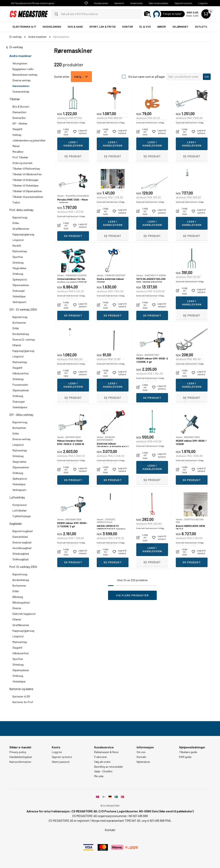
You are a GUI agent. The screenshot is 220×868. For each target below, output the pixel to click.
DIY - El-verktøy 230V (23, 309)
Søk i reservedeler (159, 3)
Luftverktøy (17, 497)
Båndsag (18, 597)
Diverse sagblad (22, 542)
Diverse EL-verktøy (24, 339)
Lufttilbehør (20, 510)
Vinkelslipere (20, 407)
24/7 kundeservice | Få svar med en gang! (33, 3)
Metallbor (18, 152)
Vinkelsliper (19, 296)
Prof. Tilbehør (20, 157)
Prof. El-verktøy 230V (23, 567)
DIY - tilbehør (20, 123)
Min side (99, 776)
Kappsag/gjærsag (23, 234)
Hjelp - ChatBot (103, 771)
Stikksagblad (20, 559)
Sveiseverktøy (21, 92)
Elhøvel (17, 345)
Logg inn (203, 3)
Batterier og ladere (21, 689)
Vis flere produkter (132, 595)
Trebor (16, 202)
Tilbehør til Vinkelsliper (26, 185)
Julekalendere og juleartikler (29, 140)
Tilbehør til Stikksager (26, 180)
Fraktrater (101, 757)
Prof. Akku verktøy (21, 210)
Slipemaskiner (21, 285)
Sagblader (16, 523)
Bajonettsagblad (22, 531)
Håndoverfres (21, 373)
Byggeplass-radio (23, 69)
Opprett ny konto (183, 3)
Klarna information (20, 762)
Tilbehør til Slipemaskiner (27, 191)
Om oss (141, 752)
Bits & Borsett (21, 106)
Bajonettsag (20, 217)
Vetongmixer (20, 63)
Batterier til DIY (21, 696)
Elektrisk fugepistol (24, 614)
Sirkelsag (18, 262)
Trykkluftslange (22, 516)
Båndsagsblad (21, 602)
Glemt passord (61, 762)
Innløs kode (136, 3)
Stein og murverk (22, 163)
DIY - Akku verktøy (21, 415)
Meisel (16, 146)
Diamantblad (20, 537)
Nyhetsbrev (143, 762)
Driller (16, 223)
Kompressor (20, 505)
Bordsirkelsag (21, 334)
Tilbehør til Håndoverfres (27, 174)
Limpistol (18, 240)
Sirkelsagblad (21, 554)
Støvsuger (19, 291)
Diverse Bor (19, 118)
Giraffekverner (21, 229)
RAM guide (185, 757)
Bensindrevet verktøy (25, 75)
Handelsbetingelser (21, 757)
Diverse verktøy (22, 80)
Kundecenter (101, 3)
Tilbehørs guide (188, 752)
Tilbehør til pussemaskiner (28, 197)
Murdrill (17, 246)
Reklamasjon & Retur (106, 752)
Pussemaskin (20, 385)
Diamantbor (19, 112)
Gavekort (119, 3)
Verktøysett (19, 302)
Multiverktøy (20, 251)
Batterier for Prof (23, 702)
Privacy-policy (18, 752)
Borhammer (19, 323)
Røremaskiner (21, 86)
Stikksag (18, 274)
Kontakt (142, 757)
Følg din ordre (102, 762)
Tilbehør (15, 99)
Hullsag (17, 135)
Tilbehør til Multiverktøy (26, 169)
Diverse (17, 608)
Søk (207, 77)
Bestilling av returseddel (108, 767)
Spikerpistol (20, 279)
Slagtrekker (19, 268)
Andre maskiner (20, 56)
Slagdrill (17, 129)
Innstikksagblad (22, 548)
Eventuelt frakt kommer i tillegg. (71, 148)
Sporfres (18, 257)
